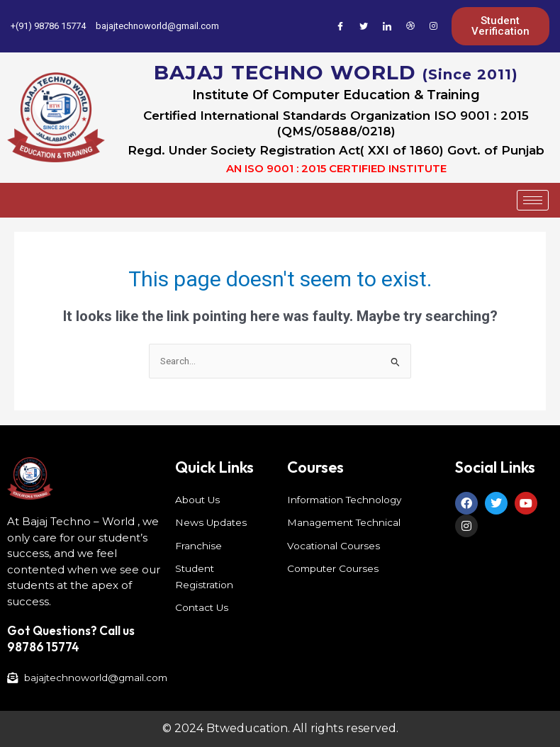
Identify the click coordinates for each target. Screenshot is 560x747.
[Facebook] (340, 26)
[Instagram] (434, 26)
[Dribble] (410, 26)
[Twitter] (364, 26)
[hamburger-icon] (533, 200)
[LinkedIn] (387, 26)
